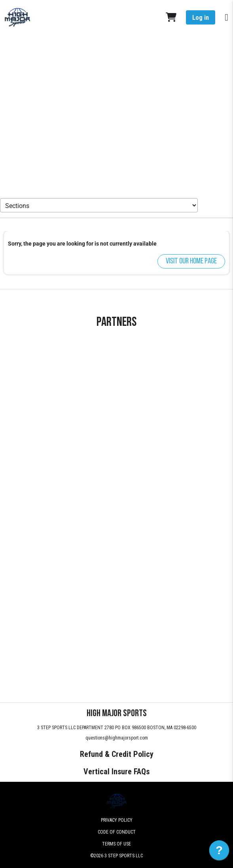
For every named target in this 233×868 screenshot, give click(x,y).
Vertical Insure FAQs (116, 772)
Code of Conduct (117, 832)
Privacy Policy (117, 820)
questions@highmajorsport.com (117, 738)
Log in (201, 18)
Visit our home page (191, 261)
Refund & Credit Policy (117, 754)
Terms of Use (116, 844)
